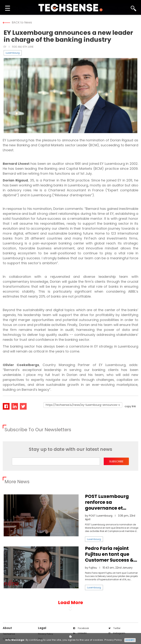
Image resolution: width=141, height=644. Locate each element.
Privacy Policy (113, 640)
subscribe (116, 461)
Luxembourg (13, 53)
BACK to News (17, 22)
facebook (81, 628)
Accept (130, 640)
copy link (130, 406)
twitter (114, 628)
